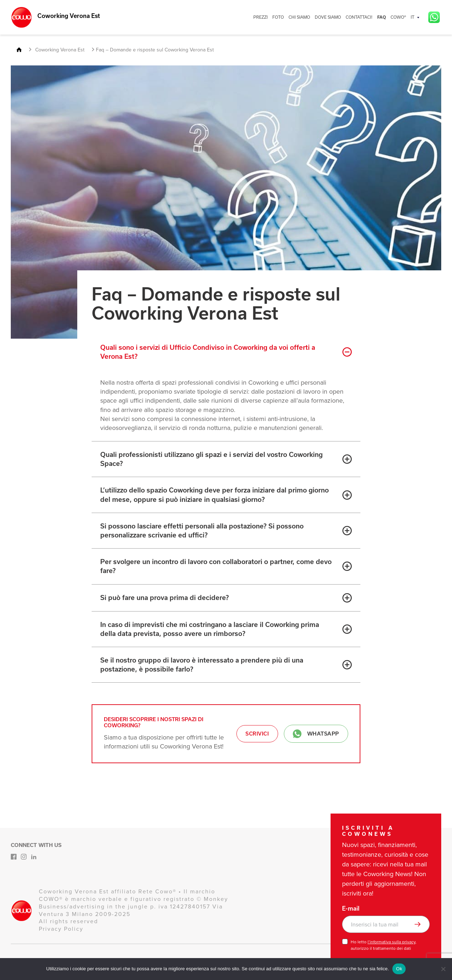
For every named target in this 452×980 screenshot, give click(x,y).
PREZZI (260, 17)
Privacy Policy (61, 929)
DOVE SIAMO (328, 17)
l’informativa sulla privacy (391, 942)
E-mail (351, 908)
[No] (443, 969)
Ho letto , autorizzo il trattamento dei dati (384, 945)
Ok (399, 969)
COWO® (398, 17)
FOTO (278, 17)
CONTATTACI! (359, 17)
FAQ (382, 17)
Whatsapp (316, 734)
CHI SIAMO (299, 17)
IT (412, 17)
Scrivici (257, 734)
